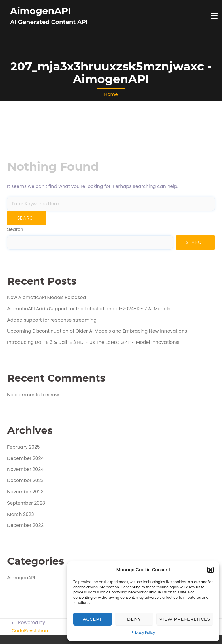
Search (15, 229)
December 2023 (25, 480)
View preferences (185, 619)
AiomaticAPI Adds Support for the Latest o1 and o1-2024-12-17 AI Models (89, 309)
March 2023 (21, 514)
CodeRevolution (30, 631)
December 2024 (26, 458)
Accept (93, 619)
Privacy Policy (143, 633)
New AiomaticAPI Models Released (47, 297)
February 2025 (24, 447)
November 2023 (25, 492)
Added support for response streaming (52, 320)
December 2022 (25, 525)
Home (111, 94)
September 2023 (26, 503)
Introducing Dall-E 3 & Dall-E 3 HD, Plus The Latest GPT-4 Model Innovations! (93, 342)
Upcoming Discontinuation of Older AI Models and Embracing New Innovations (97, 331)
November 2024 (25, 469)
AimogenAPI (41, 11)
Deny (134, 619)
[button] (210, 570)
